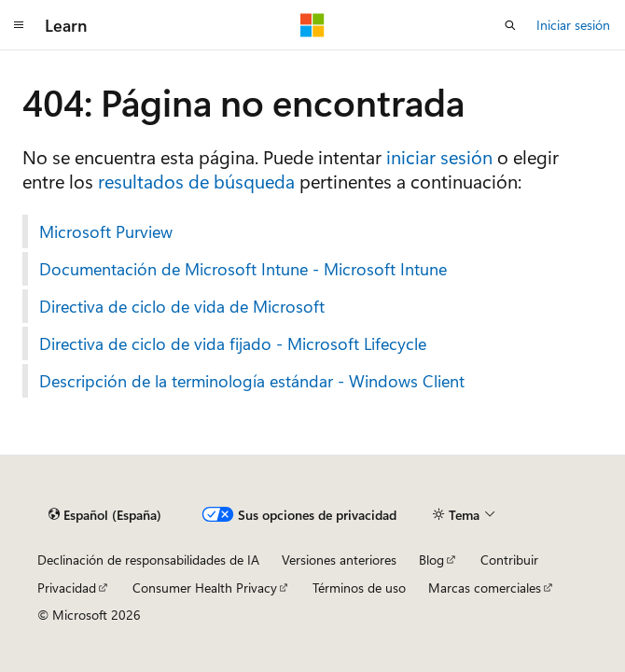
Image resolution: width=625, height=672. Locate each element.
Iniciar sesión (573, 25)
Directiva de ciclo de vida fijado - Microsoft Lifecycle (233, 343)
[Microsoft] (312, 25)
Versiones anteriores (339, 560)
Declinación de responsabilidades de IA (148, 560)
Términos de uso (359, 588)
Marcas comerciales (485, 588)
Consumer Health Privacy (205, 588)
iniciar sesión (439, 156)
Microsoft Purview (106, 231)
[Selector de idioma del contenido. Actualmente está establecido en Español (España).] (105, 515)
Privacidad (67, 588)
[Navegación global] (19, 25)
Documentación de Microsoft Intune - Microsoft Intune (243, 269)
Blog (431, 560)
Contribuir (509, 560)
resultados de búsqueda (196, 181)
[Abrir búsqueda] (510, 25)
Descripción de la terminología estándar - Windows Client (252, 381)
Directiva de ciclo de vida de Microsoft (182, 306)
